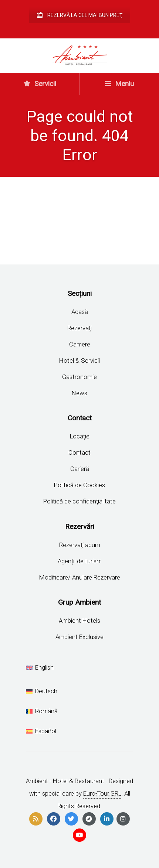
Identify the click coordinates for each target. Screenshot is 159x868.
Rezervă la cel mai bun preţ (80, 15)
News (79, 393)
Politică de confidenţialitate (79, 501)
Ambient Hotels (79, 621)
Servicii (40, 84)
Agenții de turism (80, 561)
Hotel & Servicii (79, 360)
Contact (79, 452)
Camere (80, 344)
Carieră (80, 469)
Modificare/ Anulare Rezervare (80, 577)
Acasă (80, 312)
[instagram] (123, 819)
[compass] (89, 819)
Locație (80, 436)
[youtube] (79, 835)
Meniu (119, 84)
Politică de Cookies (79, 485)
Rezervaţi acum (80, 545)
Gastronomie (79, 377)
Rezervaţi (79, 328)
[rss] (36, 819)
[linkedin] (107, 819)
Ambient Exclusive (79, 637)
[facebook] (54, 819)
